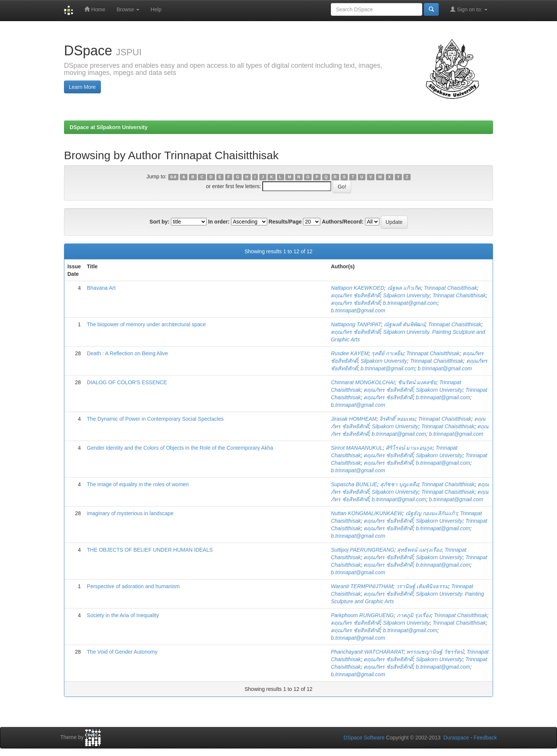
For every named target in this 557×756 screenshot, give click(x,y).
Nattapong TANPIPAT (356, 324)
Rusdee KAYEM (350, 353)
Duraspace (456, 738)
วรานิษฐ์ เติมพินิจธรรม (422, 586)
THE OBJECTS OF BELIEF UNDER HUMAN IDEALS (150, 550)
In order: (219, 222)
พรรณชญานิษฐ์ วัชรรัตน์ (435, 652)
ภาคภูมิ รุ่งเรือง (414, 615)
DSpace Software (364, 738)
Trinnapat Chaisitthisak (450, 288)
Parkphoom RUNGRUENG (362, 615)
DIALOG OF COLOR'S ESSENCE (127, 382)
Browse (128, 9)
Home (95, 9)
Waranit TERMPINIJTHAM (362, 586)
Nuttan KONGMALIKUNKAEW (367, 513)
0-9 (173, 177)
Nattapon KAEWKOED (358, 288)
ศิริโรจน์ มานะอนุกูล (409, 448)
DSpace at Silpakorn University (109, 127)
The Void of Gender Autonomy (122, 652)
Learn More (82, 87)
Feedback (485, 738)
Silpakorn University (406, 295)
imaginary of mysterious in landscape (130, 513)
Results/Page (285, 222)
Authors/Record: (342, 222)
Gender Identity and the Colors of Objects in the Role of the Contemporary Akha (180, 448)
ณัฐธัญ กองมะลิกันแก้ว (431, 513)
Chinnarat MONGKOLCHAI (363, 382)
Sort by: (159, 222)
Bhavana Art (101, 288)
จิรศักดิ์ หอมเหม (397, 419)
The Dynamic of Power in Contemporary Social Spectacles (155, 419)
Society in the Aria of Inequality (123, 615)
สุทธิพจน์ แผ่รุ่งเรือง (419, 550)
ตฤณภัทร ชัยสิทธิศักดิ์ (355, 295)
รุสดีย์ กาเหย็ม (387, 353)
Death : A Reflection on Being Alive (128, 353)
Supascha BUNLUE (354, 484)
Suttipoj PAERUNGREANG (363, 550)
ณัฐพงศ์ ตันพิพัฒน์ (405, 324)
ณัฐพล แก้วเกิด (404, 288)
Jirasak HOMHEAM (354, 419)
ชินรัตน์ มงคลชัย (417, 382)
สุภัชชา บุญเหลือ (399, 484)
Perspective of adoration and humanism (133, 586)
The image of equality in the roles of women (138, 484)
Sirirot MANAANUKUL (357, 448)
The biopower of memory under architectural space (146, 324)
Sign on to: (469, 9)
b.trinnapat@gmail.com (410, 303)
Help (156, 9)
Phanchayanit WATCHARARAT (367, 652)
